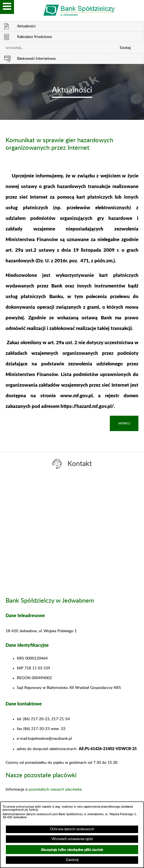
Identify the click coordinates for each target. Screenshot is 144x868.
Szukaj (125, 48)
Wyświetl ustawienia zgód (72, 839)
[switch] (7, 7)
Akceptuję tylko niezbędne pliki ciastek (72, 849)
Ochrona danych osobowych (72, 829)
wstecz (124, 423)
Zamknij (72, 860)
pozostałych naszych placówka (55, 789)
